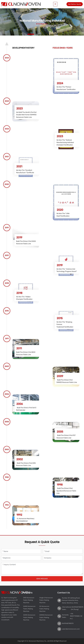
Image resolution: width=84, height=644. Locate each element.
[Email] (63, 551)
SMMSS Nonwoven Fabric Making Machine (46, 617)
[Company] (63, 558)
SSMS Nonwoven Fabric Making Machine (29, 617)
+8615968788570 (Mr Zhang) (77, 608)
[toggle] (55, 4)
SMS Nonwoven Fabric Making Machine (29, 600)
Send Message (42, 579)
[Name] (21, 551)
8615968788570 (68, 623)
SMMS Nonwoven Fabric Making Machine (29, 609)
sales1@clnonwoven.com (71, 629)
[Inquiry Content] (42, 568)
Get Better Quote (75, 4)
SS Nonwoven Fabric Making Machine (44, 609)
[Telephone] (21, 558)
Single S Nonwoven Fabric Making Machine (46, 600)
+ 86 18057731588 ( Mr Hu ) (76, 616)
